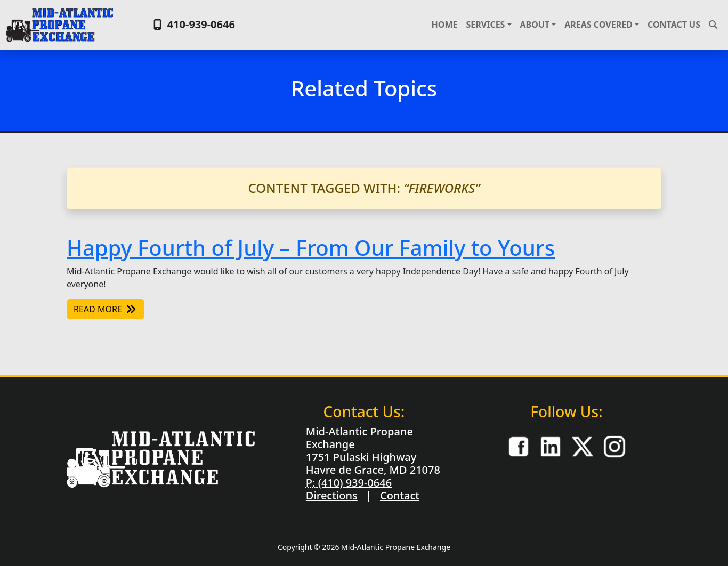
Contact (400, 495)
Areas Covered (598, 25)
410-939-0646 (193, 24)
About (535, 25)
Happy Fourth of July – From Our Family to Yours (311, 248)
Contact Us (674, 25)
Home (445, 25)
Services (485, 25)
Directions (332, 495)
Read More (106, 309)
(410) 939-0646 (353, 483)
